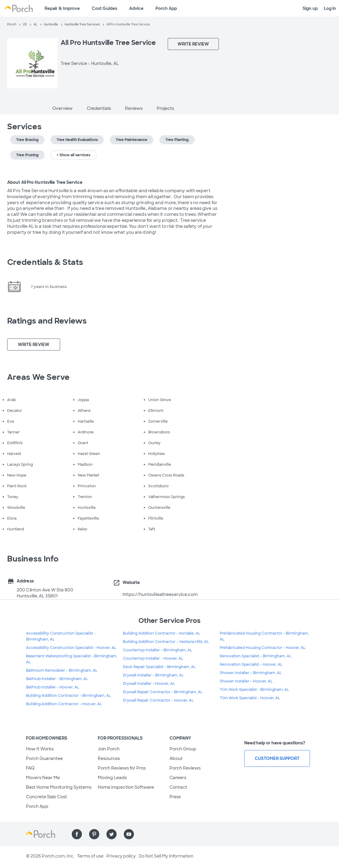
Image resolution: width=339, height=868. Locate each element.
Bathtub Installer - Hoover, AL (53, 687)
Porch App (166, 8)
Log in (330, 8)
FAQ (30, 768)
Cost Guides (104, 8)
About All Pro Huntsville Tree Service (45, 182)
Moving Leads (112, 778)
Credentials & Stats (45, 262)
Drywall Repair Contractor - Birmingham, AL (163, 692)
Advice (136, 8)
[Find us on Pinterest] (94, 834)
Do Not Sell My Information (166, 856)
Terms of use (90, 856)
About (176, 758)
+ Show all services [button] (74, 155)
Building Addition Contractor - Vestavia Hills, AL (166, 642)
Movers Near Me (43, 778)
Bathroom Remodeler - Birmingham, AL (62, 670)
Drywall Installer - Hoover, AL (149, 684)
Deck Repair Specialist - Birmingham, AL (159, 667)
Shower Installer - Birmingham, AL (251, 673)
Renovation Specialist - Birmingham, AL (256, 656)
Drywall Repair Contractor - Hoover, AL (158, 700)
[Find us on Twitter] (112, 834)
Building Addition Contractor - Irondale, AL (162, 633)
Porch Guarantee (44, 758)
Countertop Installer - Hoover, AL (153, 658)
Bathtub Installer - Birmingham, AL (57, 679)
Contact (178, 787)
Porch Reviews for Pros (122, 768)
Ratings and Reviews (47, 321)
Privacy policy (121, 856)
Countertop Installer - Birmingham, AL (158, 650)
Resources (109, 758)
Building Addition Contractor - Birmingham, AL (68, 696)
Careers (178, 778)
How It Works (40, 749)
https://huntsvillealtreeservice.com (160, 594)
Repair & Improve (62, 8)
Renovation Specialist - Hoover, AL (251, 664)
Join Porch (109, 749)
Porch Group (183, 749)
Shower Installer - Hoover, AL (246, 681)
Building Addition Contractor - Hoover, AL (64, 704)
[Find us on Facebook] (77, 834)
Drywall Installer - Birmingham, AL (153, 675)
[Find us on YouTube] (129, 834)
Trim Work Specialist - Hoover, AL (250, 698)
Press (175, 797)
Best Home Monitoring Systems (59, 787)
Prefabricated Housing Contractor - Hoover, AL (263, 648)
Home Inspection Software (126, 787)
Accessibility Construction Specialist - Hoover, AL (71, 648)
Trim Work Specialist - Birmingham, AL (254, 690)
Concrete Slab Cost (46, 797)
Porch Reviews (185, 768)
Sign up (310, 8)
